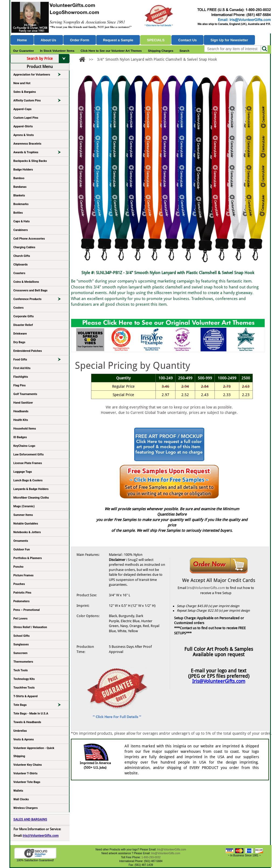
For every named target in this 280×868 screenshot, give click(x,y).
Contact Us (187, 40)
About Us (49, 40)
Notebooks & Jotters (27, 532)
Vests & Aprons (24, 739)
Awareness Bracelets (27, 144)
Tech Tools (21, 670)
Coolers (19, 308)
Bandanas (20, 187)
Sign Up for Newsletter (229, 40)
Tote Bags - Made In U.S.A (31, 714)
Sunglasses (21, 644)
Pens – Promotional (27, 610)
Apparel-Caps (23, 109)
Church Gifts (22, 256)
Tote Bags (40, 706)
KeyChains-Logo (24, 446)
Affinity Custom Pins (40, 101)
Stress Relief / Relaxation (30, 627)
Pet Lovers (21, 619)
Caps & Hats (22, 221)
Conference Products (40, 300)
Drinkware (20, 334)
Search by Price (48, 59)
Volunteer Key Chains (28, 765)
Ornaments (21, 541)
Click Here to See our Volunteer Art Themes (111, 51)
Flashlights (21, 377)
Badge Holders (23, 170)
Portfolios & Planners (28, 558)
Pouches (19, 584)
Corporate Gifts (24, 316)
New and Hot (22, 83)
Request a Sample (118, 40)
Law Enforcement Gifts (29, 455)
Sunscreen (20, 653)
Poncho (19, 567)
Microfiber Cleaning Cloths (31, 498)
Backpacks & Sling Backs (30, 161)
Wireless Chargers (26, 808)
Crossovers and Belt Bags (31, 290)
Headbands (21, 411)
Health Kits (21, 420)
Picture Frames (24, 575)
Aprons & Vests (24, 135)
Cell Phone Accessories (29, 239)
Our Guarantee (24, 51)
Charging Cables (24, 247)
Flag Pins (20, 385)
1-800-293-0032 (151, 857)
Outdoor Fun (22, 549)
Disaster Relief (23, 325)
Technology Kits (24, 679)
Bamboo (19, 178)
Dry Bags (19, 342)
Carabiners (21, 230)
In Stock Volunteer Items (57, 51)
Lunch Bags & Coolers (28, 480)
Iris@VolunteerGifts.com (41, 836)
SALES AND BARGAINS (30, 819)
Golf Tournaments (25, 394)
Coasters (19, 273)
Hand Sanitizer (23, 403)
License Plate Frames (28, 463)
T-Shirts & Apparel (26, 696)
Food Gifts (40, 360)
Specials (156, 40)
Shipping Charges (161, 51)
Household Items (25, 429)
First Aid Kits (22, 368)
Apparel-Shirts (23, 126)
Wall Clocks (21, 799)
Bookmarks (21, 204)
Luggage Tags (23, 472)
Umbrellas (20, 731)
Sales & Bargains (25, 92)
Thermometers (23, 662)
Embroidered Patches (28, 351)
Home (22, 40)
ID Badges (20, 437)
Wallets (18, 791)
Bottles (18, 213)
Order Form (80, 40)
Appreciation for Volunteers (40, 76)
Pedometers (22, 601)
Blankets (19, 195)
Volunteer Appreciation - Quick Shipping (34, 752)
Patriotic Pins (23, 593)
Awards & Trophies (40, 153)
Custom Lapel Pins (26, 118)
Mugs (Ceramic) (24, 506)
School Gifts (22, 636)
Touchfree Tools (24, 688)
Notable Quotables (26, 524)
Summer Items (23, 515)
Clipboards (21, 265)
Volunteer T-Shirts (26, 773)
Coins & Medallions (26, 282)
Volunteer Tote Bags (27, 782)
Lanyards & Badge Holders (31, 489)
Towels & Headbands (27, 722)
